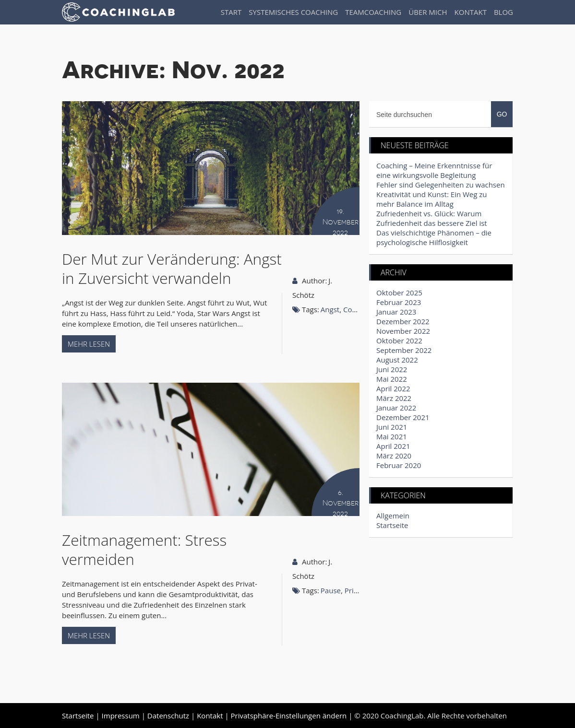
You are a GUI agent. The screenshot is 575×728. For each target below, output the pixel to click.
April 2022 (393, 388)
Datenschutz (168, 716)
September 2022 (404, 350)
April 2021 (393, 446)
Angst (330, 309)
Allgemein (393, 516)
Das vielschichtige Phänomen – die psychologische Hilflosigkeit (434, 237)
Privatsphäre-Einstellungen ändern (289, 716)
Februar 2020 (399, 465)
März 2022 (394, 398)
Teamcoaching (373, 12)
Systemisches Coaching (293, 12)
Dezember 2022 (403, 321)
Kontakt (471, 12)
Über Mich (428, 12)
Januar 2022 (396, 408)
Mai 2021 (392, 436)
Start (231, 12)
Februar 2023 (399, 302)
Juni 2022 (392, 369)
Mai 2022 (392, 379)
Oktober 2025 (399, 293)
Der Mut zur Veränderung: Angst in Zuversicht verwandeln (172, 268)
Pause (331, 590)
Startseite (392, 525)
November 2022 (403, 331)
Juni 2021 (392, 427)
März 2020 (394, 456)
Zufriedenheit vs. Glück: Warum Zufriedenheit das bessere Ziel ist (432, 218)
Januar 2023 (396, 312)
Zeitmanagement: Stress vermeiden (144, 549)
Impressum (121, 716)
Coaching (359, 309)
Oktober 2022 (399, 341)
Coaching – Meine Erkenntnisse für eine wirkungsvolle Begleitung (434, 170)
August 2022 (397, 360)
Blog (503, 12)
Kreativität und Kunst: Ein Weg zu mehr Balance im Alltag (432, 199)
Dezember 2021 (403, 417)
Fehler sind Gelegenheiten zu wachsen (441, 185)
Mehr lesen (89, 344)
